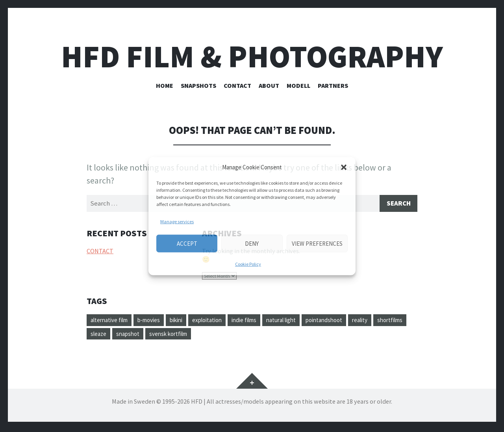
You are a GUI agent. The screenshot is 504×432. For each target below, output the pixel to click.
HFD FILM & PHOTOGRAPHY (252, 57)
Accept (187, 243)
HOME (165, 85)
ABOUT (269, 85)
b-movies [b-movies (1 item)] (157, 321)
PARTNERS (333, 85)
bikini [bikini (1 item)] (187, 321)
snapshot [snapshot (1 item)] (170, 336)
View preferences (317, 243)
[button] (344, 167)
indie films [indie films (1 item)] (262, 321)
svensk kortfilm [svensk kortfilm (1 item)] (214, 336)
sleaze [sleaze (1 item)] (138, 336)
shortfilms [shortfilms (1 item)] (105, 336)
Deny (252, 243)
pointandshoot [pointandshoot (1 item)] (351, 321)
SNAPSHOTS (198, 85)
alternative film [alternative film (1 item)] (112, 321)
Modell (298, 85)
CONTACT (237, 85)
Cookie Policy (248, 264)
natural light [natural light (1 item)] (304, 321)
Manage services (177, 222)
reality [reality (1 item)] (391, 321)
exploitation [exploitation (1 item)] (221, 321)
